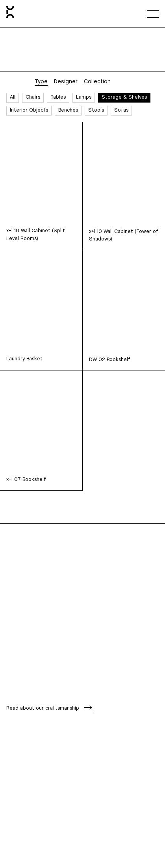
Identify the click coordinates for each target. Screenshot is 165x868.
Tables (58, 97)
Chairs (33, 97)
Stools (96, 110)
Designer (66, 82)
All (13, 97)
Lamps (84, 97)
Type (41, 82)
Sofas (121, 110)
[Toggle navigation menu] (153, 14)
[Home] (10, 14)
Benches (68, 110)
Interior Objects (29, 110)
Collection (97, 82)
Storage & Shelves (124, 97)
